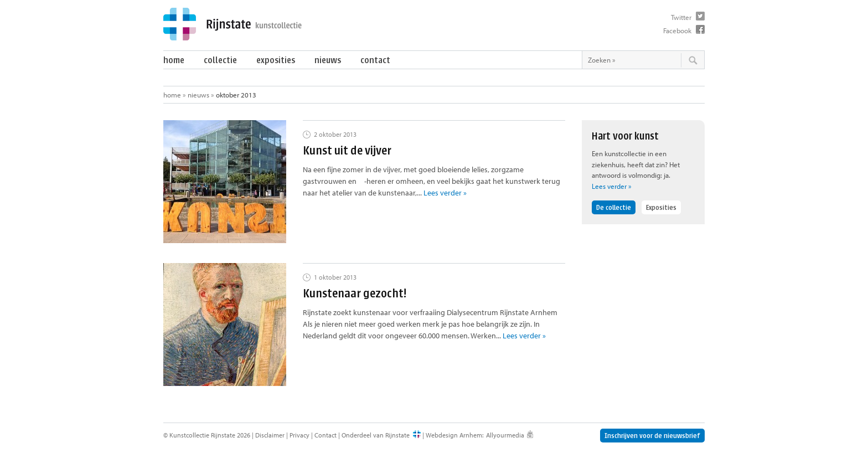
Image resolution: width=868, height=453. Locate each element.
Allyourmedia (505, 435)
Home (174, 60)
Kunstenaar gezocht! (355, 293)
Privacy (299, 435)
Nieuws (328, 60)
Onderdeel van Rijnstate (376, 435)
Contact (375, 60)
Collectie (220, 60)
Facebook (677, 30)
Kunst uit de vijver (347, 150)
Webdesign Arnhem (454, 435)
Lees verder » (445, 193)
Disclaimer (270, 435)
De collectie (614, 207)
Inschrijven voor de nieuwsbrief (652, 436)
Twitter (681, 17)
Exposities (276, 60)
